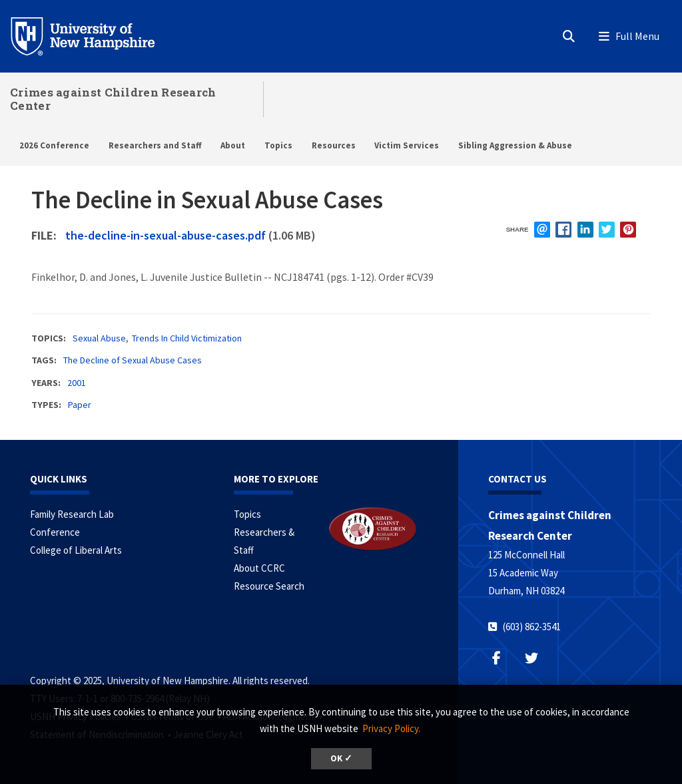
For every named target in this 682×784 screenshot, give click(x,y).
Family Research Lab (72, 514)
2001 (77, 383)
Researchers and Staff (155, 145)
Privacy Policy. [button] (391, 728)
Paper (80, 405)
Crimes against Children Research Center (113, 99)
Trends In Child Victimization (187, 338)
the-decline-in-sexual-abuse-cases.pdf (166, 235)
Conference (55, 532)
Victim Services (407, 145)
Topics (278, 145)
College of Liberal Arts (76, 550)
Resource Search (269, 586)
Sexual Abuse (99, 338)
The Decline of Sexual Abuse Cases (133, 360)
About (233, 145)
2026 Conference (54, 145)
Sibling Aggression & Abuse (515, 145)
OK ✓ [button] (341, 758)
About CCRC (259, 568)
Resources (334, 145)
